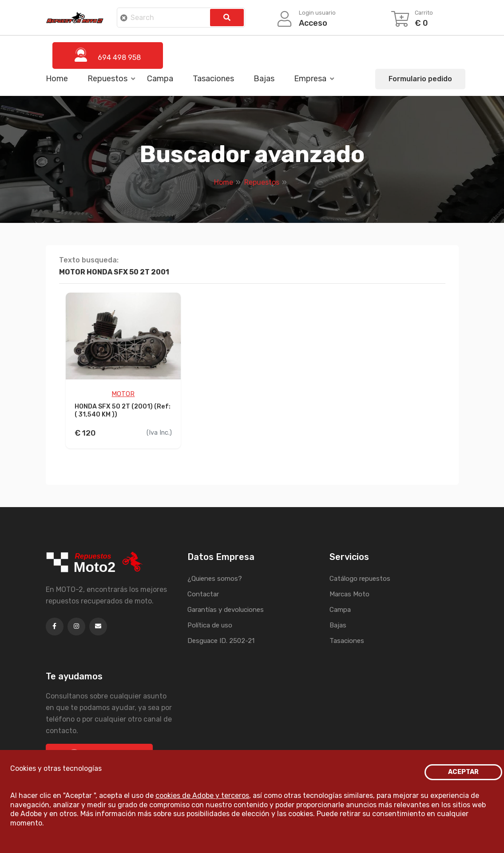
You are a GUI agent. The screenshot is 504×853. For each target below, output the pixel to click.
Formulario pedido (420, 79)
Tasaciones (213, 79)
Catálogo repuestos (360, 579)
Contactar (203, 594)
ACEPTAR (463, 772)
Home (57, 79)
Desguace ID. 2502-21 (221, 641)
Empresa (310, 79)
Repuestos (107, 79)
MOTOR (123, 394)
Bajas (264, 79)
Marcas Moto (349, 594)
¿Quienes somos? (215, 579)
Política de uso (210, 625)
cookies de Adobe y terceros (202, 795)
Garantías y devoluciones (226, 610)
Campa (160, 79)
